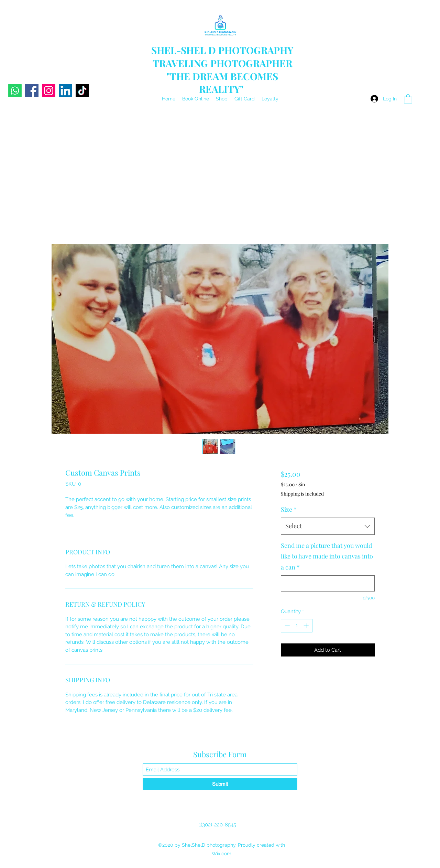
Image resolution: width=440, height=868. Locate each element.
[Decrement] (287, 626)
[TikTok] (82, 91)
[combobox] (328, 526)
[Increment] (307, 626)
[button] (408, 99)
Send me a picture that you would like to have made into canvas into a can (327, 556)
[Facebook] (32, 91)
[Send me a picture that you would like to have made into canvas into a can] (328, 583)
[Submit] (220, 784)
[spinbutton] (296, 626)
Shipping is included (302, 494)
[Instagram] (49, 91)
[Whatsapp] (15, 91)
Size (289, 509)
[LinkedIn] (65, 91)
